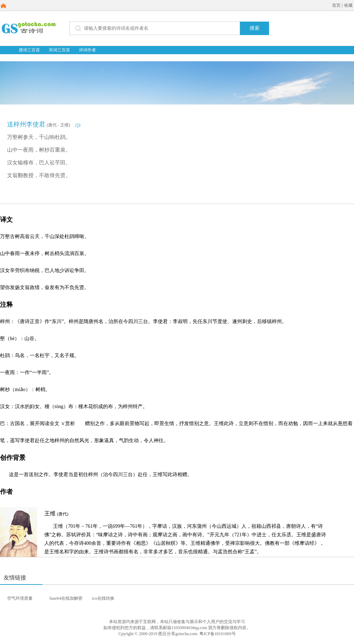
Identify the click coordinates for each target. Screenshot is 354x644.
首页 (336, 5)
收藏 (348, 5)
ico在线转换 (103, 598)
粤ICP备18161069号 (218, 634)
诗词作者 (87, 50)
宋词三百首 (59, 50)
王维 (56, 513)
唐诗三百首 (29, 50)
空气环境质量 (20, 598)
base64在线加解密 (66, 598)
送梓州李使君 (26, 124)
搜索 (255, 28)
